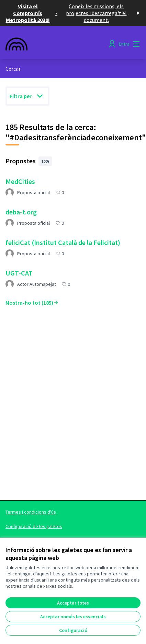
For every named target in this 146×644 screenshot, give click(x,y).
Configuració (73, 630)
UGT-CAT (19, 273)
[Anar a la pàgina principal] (55, 44)
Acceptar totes (73, 603)
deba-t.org (21, 212)
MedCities (20, 181)
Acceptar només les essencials (73, 617)
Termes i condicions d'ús (31, 512)
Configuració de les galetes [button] (34, 526)
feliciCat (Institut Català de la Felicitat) (63, 242)
